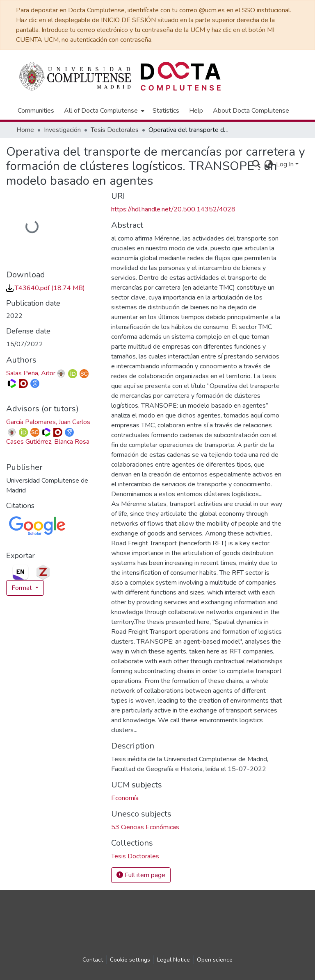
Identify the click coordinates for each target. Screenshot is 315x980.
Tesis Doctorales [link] (115, 130)
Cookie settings (130, 960)
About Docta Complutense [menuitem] (251, 111)
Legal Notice (173, 960)
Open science (215, 960)
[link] (46, 288)
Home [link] (25, 130)
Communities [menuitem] (36, 111)
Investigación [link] (62, 130)
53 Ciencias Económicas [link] (145, 827)
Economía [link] (125, 798)
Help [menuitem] (196, 111)
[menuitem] (103, 111)
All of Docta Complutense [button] (101, 111)
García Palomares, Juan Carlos (48, 422)
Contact (93, 960)
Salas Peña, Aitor (31, 373)
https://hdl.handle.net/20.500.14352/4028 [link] (173, 209)
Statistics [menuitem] (166, 111)
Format (23, 588)
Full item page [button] (141, 875)
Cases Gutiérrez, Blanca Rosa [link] (48, 442)
